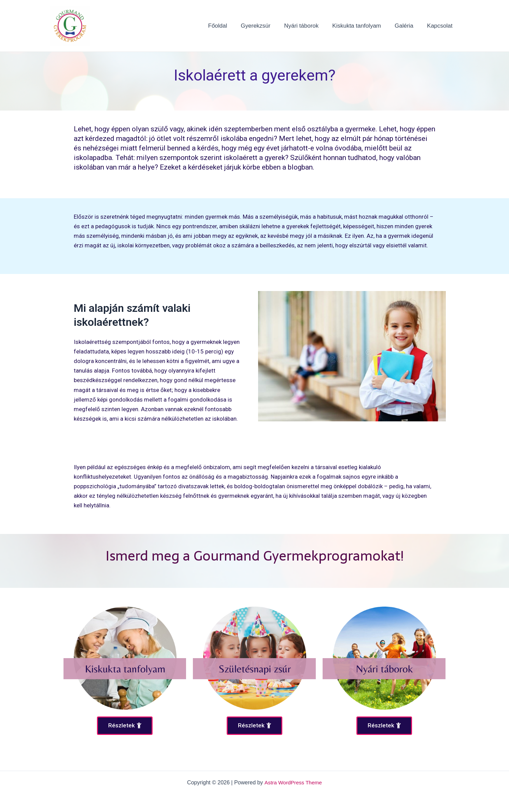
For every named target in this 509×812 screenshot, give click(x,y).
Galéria (407, 26)
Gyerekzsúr (265, 26)
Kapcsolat (441, 26)
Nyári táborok (308, 26)
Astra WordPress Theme (293, 782)
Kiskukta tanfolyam (362, 26)
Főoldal (229, 26)
